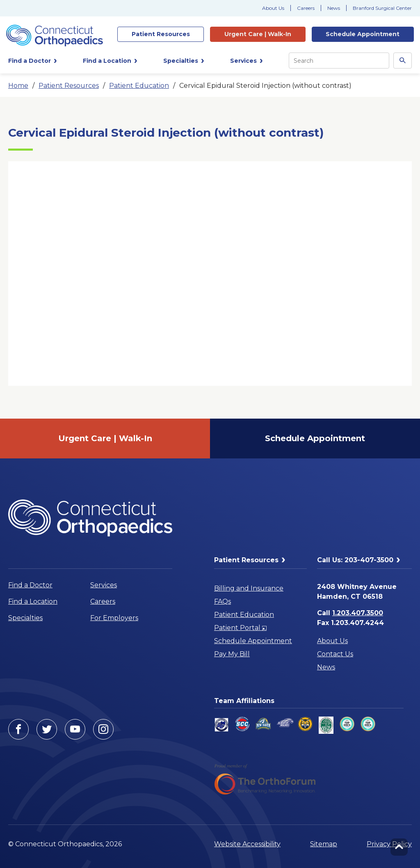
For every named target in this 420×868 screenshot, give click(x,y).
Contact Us (335, 654)
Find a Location (33, 601)
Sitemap (324, 844)
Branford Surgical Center (382, 8)
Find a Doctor (30, 585)
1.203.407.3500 (358, 613)
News (334, 8)
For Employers (114, 618)
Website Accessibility (247, 844)
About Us (273, 8)
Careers (306, 8)
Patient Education (139, 86)
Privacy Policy (389, 844)
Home (18, 86)
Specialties (25, 618)
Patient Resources (69, 86)
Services (104, 585)
